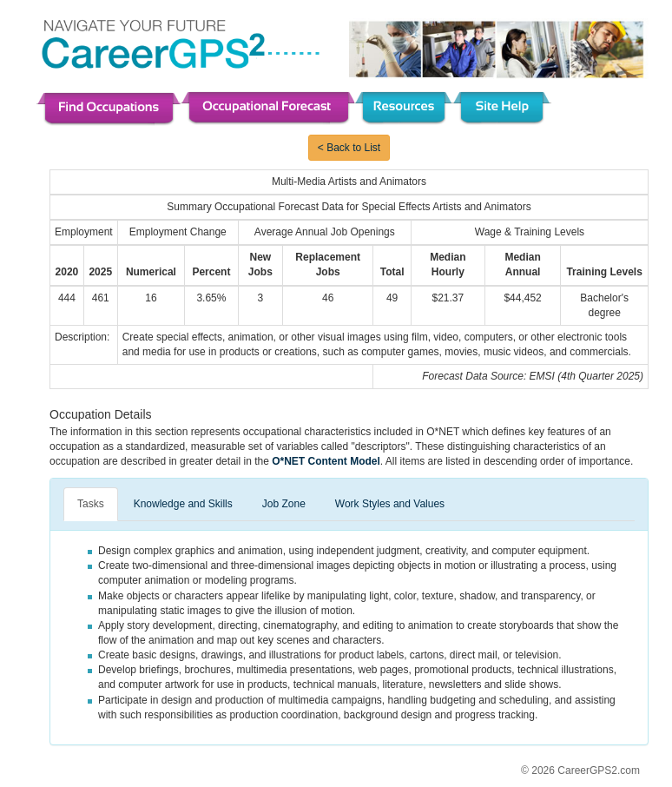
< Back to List (349, 148)
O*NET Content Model (326, 461)
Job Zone (284, 504)
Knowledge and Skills (183, 504)
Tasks (91, 504)
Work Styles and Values (390, 504)
